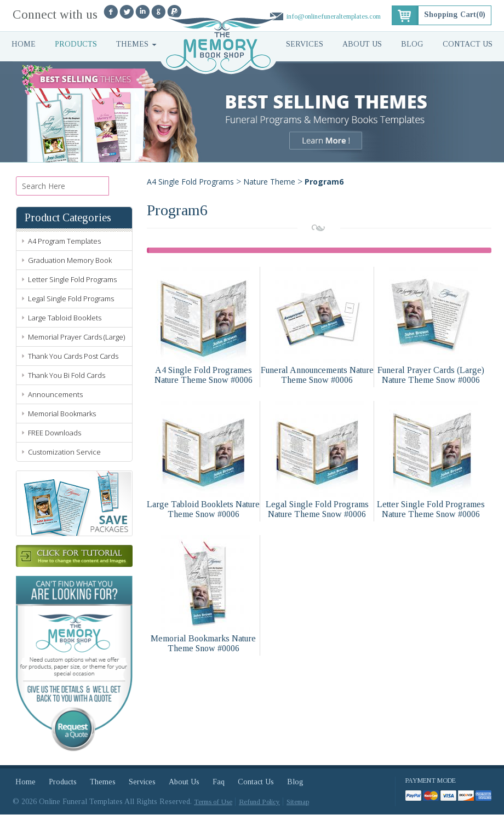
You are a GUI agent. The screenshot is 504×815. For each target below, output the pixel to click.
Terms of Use (213, 802)
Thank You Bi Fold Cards (67, 375)
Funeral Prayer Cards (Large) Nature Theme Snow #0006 (431, 375)
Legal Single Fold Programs (71, 299)
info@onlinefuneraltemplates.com (334, 16)
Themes (132, 44)
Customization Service (64, 452)
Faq (219, 782)
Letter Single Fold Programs (72, 279)
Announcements (55, 394)
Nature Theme (269, 182)
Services (305, 44)
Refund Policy (259, 802)
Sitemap (298, 802)
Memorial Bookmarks (62, 414)
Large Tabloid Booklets (65, 318)
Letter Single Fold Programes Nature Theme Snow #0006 (431, 509)
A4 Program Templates (64, 241)
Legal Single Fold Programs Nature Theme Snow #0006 (317, 509)
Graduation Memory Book (70, 260)
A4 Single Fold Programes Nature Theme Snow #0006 (204, 375)
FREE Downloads (55, 433)
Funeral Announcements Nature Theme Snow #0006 (317, 375)
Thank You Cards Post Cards (73, 356)
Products (76, 44)
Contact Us (468, 44)
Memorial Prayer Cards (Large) (76, 337)
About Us (362, 44)
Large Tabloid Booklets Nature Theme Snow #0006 (203, 509)
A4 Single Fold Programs (190, 182)
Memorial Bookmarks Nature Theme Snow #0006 (203, 643)
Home (24, 44)
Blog (412, 44)
